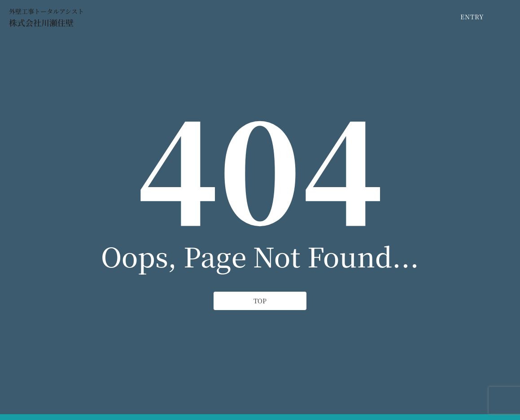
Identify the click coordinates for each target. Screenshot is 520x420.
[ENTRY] (472, 17)
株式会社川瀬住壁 (41, 22)
